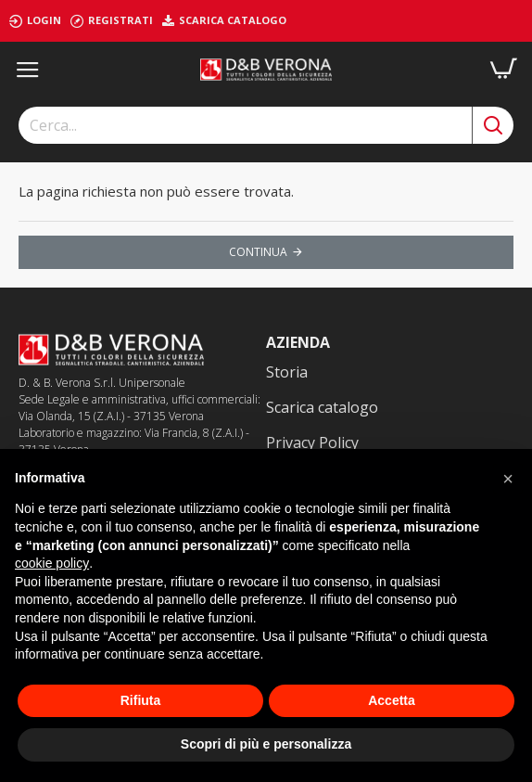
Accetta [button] (392, 700)
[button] (508, 479)
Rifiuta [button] (141, 700)
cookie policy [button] (52, 563)
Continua (258, 252)
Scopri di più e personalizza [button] (266, 744)
